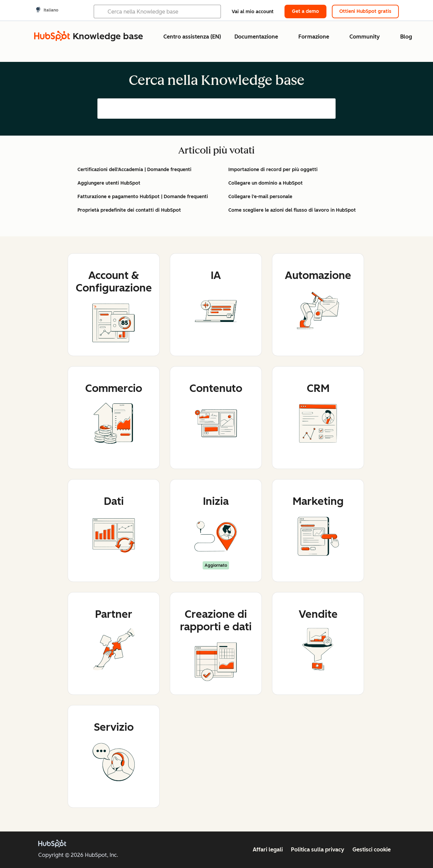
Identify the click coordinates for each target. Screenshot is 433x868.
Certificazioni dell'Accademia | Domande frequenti (134, 170)
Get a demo (305, 11)
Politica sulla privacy (318, 850)
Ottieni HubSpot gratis (365, 11)
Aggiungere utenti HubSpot (109, 183)
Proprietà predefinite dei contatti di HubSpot (129, 210)
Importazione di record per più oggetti (273, 170)
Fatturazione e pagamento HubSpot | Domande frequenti (143, 197)
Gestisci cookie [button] (372, 850)
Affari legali (268, 850)
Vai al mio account (253, 12)
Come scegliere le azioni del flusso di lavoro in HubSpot (292, 210)
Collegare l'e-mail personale (260, 197)
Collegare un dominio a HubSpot (266, 183)
